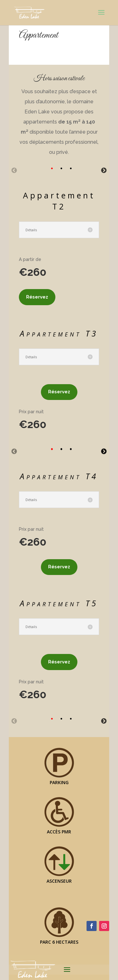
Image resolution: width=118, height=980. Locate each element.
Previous (14, 171)
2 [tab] (61, 168)
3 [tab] (71, 168)
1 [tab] (52, 168)
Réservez (37, 297)
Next (104, 171)
